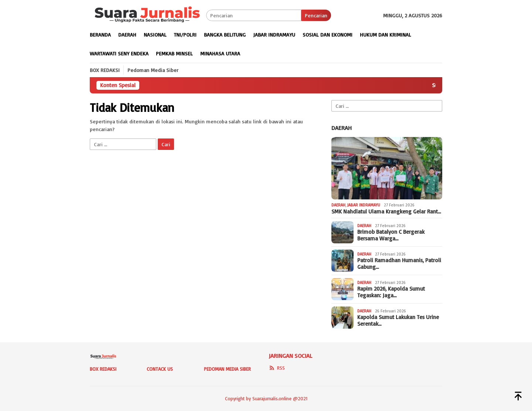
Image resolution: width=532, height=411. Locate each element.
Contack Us (160, 369)
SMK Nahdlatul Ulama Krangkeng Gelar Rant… (386, 212)
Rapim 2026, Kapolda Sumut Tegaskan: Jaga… (391, 292)
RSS (277, 368)
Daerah (342, 128)
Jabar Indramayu (364, 205)
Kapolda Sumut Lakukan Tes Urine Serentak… (398, 321)
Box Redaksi (103, 369)
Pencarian (316, 15)
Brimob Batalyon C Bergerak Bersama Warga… (391, 235)
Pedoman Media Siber (227, 369)
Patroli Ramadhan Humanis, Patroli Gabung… (399, 264)
